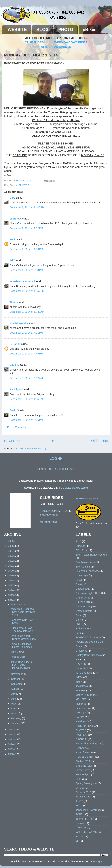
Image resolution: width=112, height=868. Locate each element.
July (14, 694)
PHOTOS (24, 185)
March (15, 713)
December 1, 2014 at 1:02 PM (26, 228)
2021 (11, 566)
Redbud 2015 (18, 657)
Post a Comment (17, 427)
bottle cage (82, 575)
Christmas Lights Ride (88, 593)
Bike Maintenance (86, 562)
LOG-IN (56, 458)
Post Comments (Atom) (33, 449)
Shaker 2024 (83, 761)
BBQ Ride (81, 550)
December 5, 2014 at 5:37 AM (26, 378)
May (14, 704)
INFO (79, 677)
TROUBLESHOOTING (56, 469)
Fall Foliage (82, 628)
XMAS (79, 836)
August (15, 689)
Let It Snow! (17, 652)
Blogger (98, 861)
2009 (11, 749)
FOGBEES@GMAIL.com (73, 488)
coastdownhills (19, 323)
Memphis (81, 704)
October (16, 679)
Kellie (13, 240)
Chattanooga (83, 589)
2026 (11, 541)
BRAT (79, 580)
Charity (80, 584)
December (17, 605)
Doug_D (14, 365)
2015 (11, 595)
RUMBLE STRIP (85, 757)
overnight (81, 713)
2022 (11, 561)
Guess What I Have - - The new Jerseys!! (23, 629)
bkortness (16, 219)
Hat (78, 659)
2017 (11, 585)
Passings (81, 721)
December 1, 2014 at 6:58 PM (26, 270)
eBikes (90, 30)
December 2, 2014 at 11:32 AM (27, 312)
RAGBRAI (81, 739)
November (17, 674)
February (16, 718)
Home (57, 441)
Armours (80, 546)
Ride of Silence (84, 752)
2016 (11, 590)
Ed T (12, 260)
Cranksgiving (83, 598)
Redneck (81, 748)
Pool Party (82, 735)
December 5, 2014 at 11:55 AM (27, 399)
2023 (11, 556)
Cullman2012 (83, 602)
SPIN (79, 779)
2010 (11, 744)
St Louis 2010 (83, 792)
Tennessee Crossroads (89, 810)
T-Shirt (79, 801)
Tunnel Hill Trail (84, 819)
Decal (79, 615)
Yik (77, 841)
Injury (79, 682)
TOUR (79, 814)
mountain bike (84, 708)
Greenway (81, 651)
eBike (79, 624)
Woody (14, 302)
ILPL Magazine (84, 673)
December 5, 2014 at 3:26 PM (26, 420)
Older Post (100, 441)
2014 (11, 600)
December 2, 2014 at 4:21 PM (26, 333)
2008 (11, 754)
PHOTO (66, 30)
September (18, 684)
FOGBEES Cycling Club (89, 642)
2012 (11, 734)
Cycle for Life (83, 606)
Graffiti (79, 646)
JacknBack (82, 686)
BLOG (43, 30)
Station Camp (83, 797)
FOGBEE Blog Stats (87, 498)
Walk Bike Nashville (87, 832)
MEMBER (81, 699)
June (14, 699)
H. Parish (15, 344)
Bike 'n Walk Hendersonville (91, 555)
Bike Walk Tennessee (88, 571)
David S (14, 410)
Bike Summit (83, 567)
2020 (11, 571)
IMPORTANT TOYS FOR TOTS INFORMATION (22, 665)
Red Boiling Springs (87, 744)
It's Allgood (16, 389)
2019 (11, 576)
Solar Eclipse (83, 775)
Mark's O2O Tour (85, 695)
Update (80, 823)
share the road (84, 766)
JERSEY (81, 690)
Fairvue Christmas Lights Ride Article (21, 645)
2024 (11, 551)
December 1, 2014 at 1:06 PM (26, 249)
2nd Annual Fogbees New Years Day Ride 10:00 (23, 612)
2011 (11, 739)
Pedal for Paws (84, 726)
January (16, 723)
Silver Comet (83, 770)
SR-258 (80, 788)
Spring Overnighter (86, 783)
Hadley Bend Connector (89, 655)
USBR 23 (81, 828)
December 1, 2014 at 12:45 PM (27, 207)
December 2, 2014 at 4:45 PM (26, 354)
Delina (79, 620)
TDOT (79, 805)
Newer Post (13, 441)
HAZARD (81, 664)
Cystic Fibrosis (84, 611)
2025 (11, 546)
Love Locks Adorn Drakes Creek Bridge (23, 637)
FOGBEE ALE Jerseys (88, 637)
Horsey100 (82, 668)
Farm (79, 633)
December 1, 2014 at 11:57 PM (27, 291)
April (14, 709)
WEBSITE (17, 30)
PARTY (80, 717)
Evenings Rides (49, 511)
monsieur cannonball (22, 281)
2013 (11, 730)
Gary (19, 180)
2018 (11, 580)
